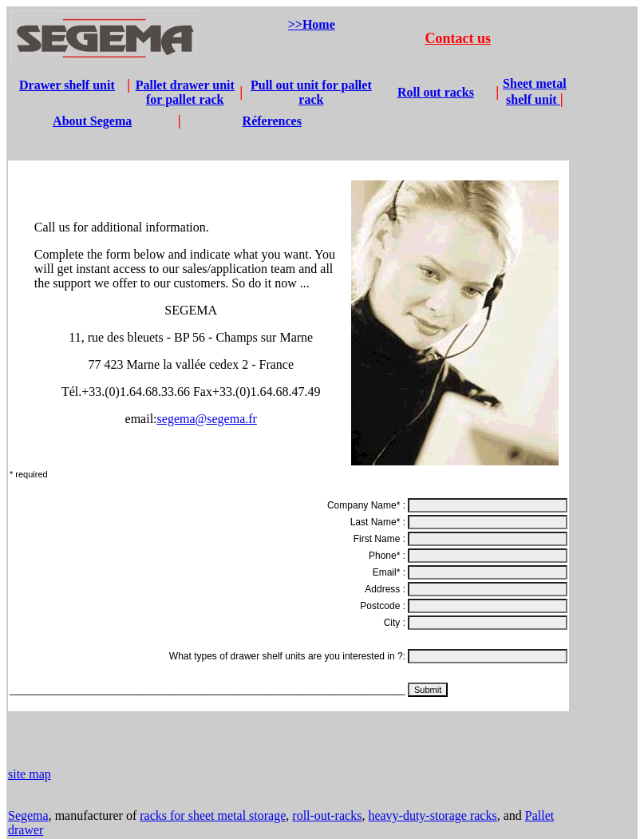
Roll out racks (436, 92)
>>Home (312, 24)
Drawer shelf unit (67, 85)
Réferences (272, 121)
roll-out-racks (327, 815)
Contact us (458, 38)
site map (30, 774)
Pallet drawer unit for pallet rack (185, 92)
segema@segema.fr (207, 419)
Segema (28, 815)
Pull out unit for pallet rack (311, 92)
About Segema (92, 121)
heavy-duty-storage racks (432, 815)
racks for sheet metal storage (213, 815)
